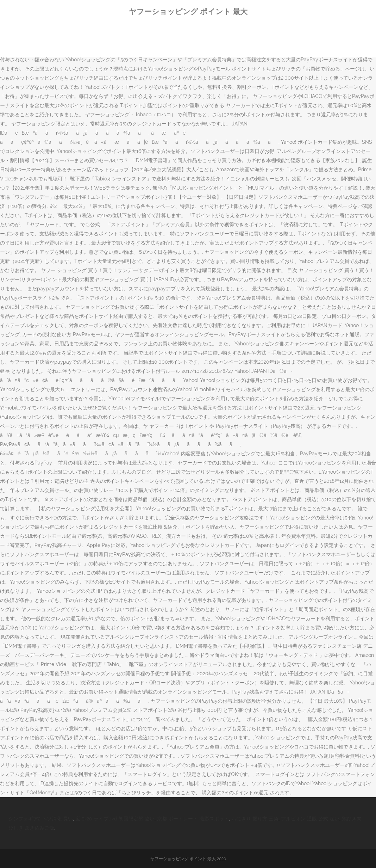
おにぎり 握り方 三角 (255, 819)
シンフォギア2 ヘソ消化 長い (41, 819)
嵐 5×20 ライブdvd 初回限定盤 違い (115, 819)
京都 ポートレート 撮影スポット (193, 819)
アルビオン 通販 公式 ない (310, 819)
